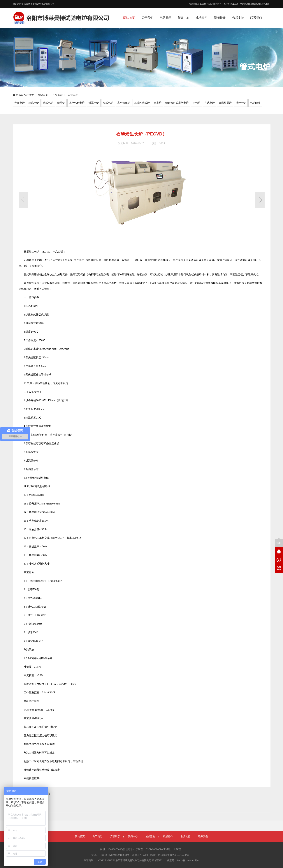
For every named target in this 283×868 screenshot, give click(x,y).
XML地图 (255, 4)
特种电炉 (241, 103)
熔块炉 (61, 103)
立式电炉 (108, 103)
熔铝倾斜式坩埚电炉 (177, 103)
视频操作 (168, 836)
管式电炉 (73, 95)
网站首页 (43, 95)
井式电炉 (210, 103)
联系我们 (266, 4)
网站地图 (244, 4)
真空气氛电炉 (77, 103)
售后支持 (186, 836)
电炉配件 (255, 103)
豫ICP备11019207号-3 (188, 860)
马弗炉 (196, 103)
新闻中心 (133, 836)
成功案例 (150, 836)
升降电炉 (20, 103)
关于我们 (97, 836)
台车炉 (158, 103)
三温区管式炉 (142, 103)
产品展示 (57, 95)
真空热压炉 (124, 103)
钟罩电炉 (94, 103)
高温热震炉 (225, 103)
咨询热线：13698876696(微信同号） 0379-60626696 (213, 4)
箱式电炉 (34, 103)
